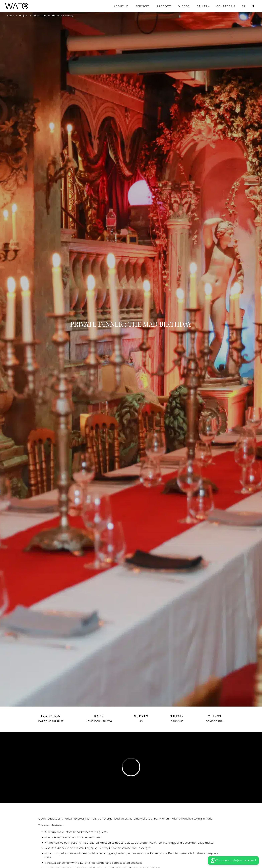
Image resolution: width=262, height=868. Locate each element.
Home (10, 16)
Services (143, 6)
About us (121, 6)
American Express (73, 819)
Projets (23, 16)
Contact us (226, 6)
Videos (184, 6)
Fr (244, 6)
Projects (164, 6)
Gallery (203, 6)
